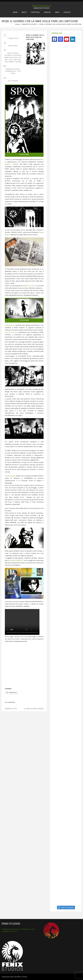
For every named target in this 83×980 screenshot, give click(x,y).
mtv (20, 57)
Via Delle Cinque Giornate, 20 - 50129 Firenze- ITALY (18, 929)
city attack (8, 55)
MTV (37, 201)
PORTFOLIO (35, 12)
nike (6, 59)
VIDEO (13, 73)
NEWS (57, 12)
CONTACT (67, 12)
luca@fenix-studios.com (9, 931)
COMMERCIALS (11, 71)
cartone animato (13, 53)
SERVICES (47, 12)
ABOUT (24, 12)
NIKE (42, 159)
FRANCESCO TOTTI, (29, 286)
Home (15, 12)
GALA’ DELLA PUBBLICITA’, (15, 560)
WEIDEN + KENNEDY (12, 164)
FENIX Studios (13, 46)
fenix (16, 57)
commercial (17, 55)
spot (15, 59)
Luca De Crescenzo (11, 332)
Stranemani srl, (10, 325)
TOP (19, 71)
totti (6, 62)
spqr (19, 59)
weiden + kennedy (15, 62)
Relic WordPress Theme (19, 977)
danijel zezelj (9, 57)
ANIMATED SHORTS (29, 24)
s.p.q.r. (11, 59)
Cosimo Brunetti (10, 476)
